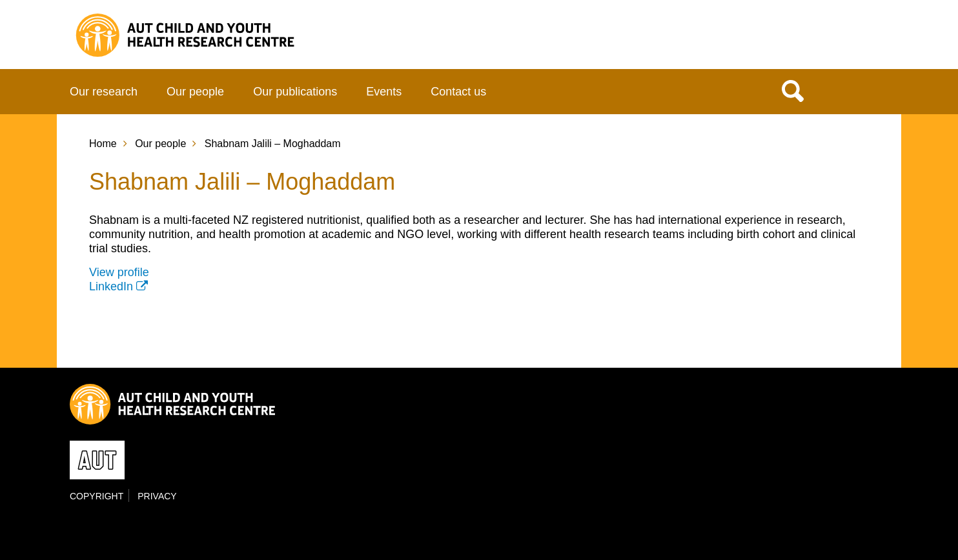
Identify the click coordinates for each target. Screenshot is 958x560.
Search (793, 90)
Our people (195, 92)
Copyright (97, 496)
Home (103, 144)
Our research (104, 92)
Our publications (295, 92)
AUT (862, 39)
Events (384, 92)
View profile (119, 272)
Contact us (458, 92)
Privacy (157, 496)
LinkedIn (111, 286)
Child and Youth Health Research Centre (194, 35)
